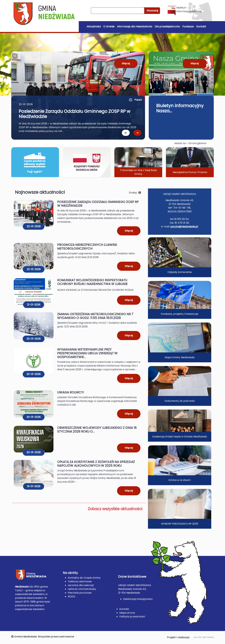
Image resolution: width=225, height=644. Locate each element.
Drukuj (135, 193)
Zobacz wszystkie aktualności (115, 509)
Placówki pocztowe (80, 593)
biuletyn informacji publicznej (185, 11)
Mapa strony (127, 613)
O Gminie (109, 27)
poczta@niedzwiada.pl (184, 227)
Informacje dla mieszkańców (135, 27)
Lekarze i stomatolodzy (82, 589)
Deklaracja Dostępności (138, 599)
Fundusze (188, 27)
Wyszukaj (152, 11)
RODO (72, 597)
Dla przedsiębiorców (167, 27)
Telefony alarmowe (80, 581)
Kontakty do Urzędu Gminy (84, 578)
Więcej (126, 63)
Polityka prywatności (132, 617)
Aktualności (94, 27)
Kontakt (201, 27)
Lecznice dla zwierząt (81, 585)
